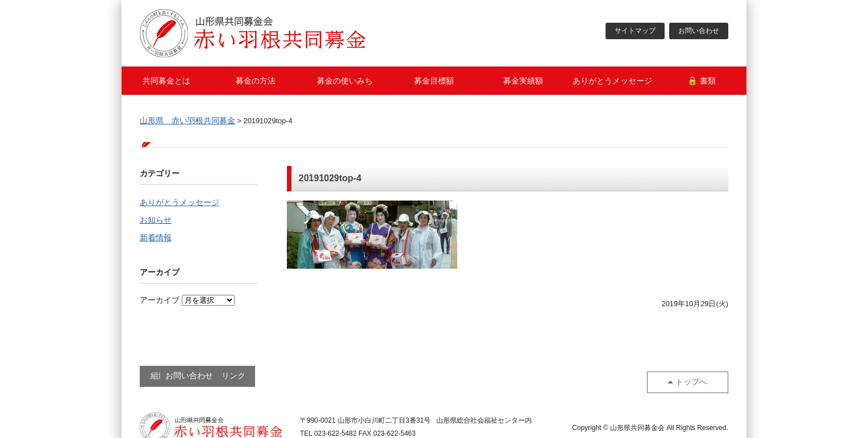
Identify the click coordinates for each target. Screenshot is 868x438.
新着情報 (156, 239)
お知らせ (156, 221)
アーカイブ (160, 302)
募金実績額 (523, 81)
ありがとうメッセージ (612, 81)
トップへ (695, 375)
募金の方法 (256, 81)
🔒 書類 (702, 81)
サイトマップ (635, 31)
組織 (177, 376)
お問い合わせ (699, 31)
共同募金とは (166, 81)
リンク (333, 376)
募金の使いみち (345, 81)
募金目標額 (434, 81)
